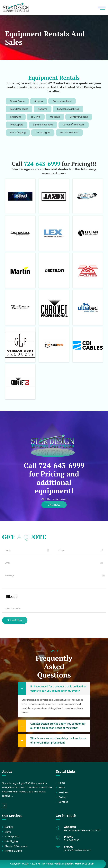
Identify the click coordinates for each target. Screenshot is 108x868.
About (62, 788)
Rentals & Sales (13, 851)
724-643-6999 (42, 164)
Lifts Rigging (11, 841)
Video (8, 832)
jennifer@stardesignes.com (78, 850)
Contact (63, 802)
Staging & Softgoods (16, 846)
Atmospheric (12, 837)
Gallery (63, 797)
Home (62, 783)
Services (63, 792)
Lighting (9, 827)
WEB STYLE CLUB (84, 864)
